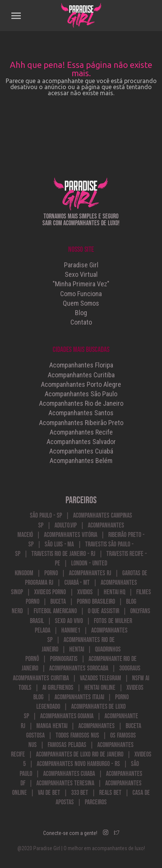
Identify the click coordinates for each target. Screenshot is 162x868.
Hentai (77, 649)
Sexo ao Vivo (69, 621)
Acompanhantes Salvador (81, 442)
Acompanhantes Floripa (81, 365)
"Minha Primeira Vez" (81, 284)
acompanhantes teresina (65, 783)
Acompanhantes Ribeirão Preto (81, 423)
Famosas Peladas (67, 745)
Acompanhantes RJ (90, 573)
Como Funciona (81, 294)
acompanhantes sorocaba (79, 668)
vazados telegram (101, 678)
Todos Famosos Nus (77, 735)
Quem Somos (81, 303)
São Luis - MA (59, 544)
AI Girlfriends (58, 688)
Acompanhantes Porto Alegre (81, 384)
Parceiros (96, 802)
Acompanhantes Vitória (71, 535)
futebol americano (55, 611)
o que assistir (104, 611)
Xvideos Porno (50, 592)
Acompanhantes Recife (81, 432)
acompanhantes (97, 726)
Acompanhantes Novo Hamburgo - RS (78, 764)
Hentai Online (100, 688)
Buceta (58, 602)
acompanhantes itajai (79, 697)
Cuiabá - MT (77, 583)
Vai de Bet (49, 793)
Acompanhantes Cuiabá (81, 451)
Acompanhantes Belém (81, 461)
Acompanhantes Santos (81, 413)
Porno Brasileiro (96, 602)
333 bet (80, 793)
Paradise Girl (81, 265)
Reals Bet (110, 793)
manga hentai (52, 726)
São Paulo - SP (46, 516)
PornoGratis (64, 659)
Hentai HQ (115, 592)
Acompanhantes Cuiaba (69, 774)
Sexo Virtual (81, 274)
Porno (51, 573)
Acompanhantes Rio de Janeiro (81, 403)
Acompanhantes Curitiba (81, 375)
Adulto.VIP (66, 525)
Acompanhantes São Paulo (81, 394)
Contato (81, 322)
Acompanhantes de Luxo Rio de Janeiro (80, 754)
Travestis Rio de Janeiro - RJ (63, 554)
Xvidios (85, 592)
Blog (81, 313)
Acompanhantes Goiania (67, 716)
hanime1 (71, 630)
